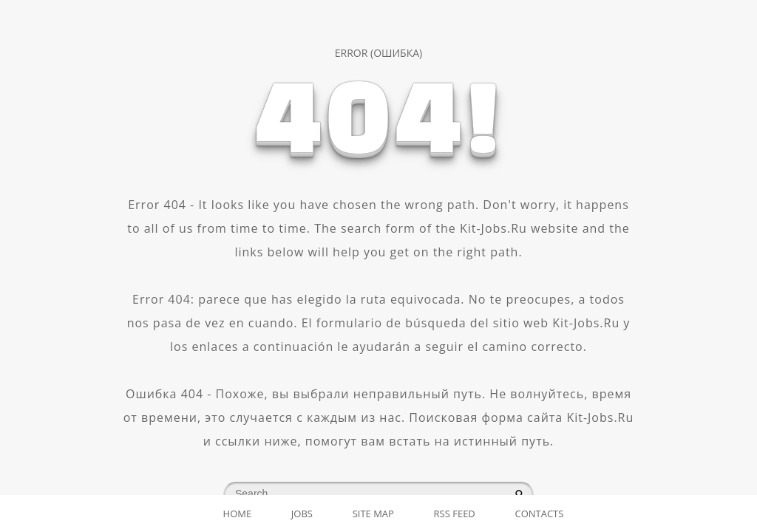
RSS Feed (455, 514)
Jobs (302, 514)
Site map (373, 514)
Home (238, 514)
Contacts (539, 514)
